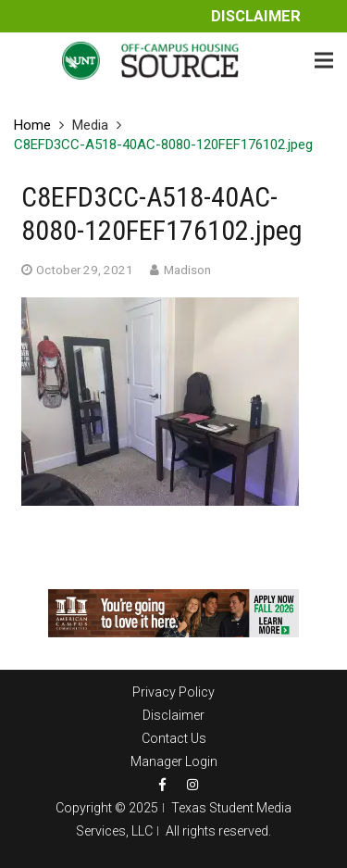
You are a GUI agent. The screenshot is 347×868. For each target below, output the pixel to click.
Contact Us (174, 738)
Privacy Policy (173, 692)
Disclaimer (256, 16)
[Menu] (324, 60)
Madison (187, 270)
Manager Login (174, 761)
